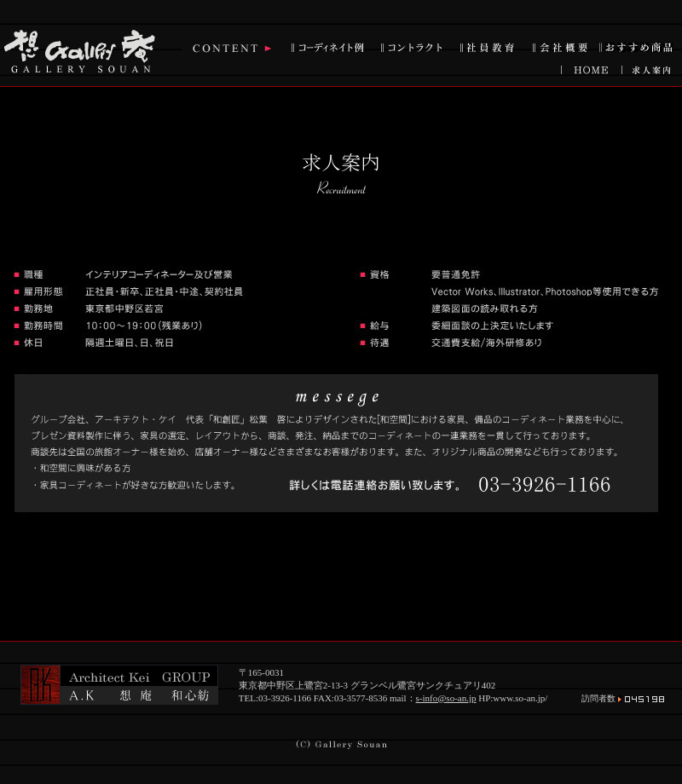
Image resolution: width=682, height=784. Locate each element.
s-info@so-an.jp (446, 698)
